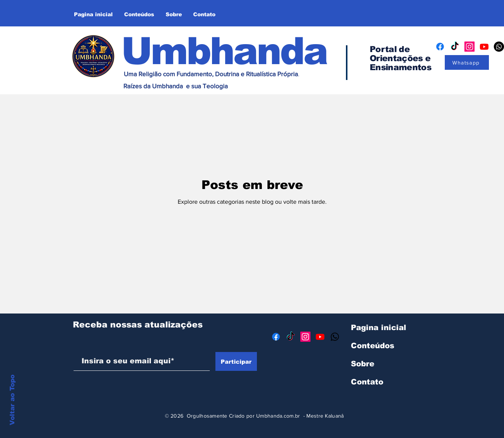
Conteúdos (373, 346)
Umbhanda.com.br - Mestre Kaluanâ (300, 416)
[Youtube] (484, 47)
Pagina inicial (379, 327)
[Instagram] (469, 47)
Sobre (363, 364)
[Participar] (236, 361)
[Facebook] (440, 47)
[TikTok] (455, 47)
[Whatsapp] (467, 62)
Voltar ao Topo (12, 400)
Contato (367, 382)
